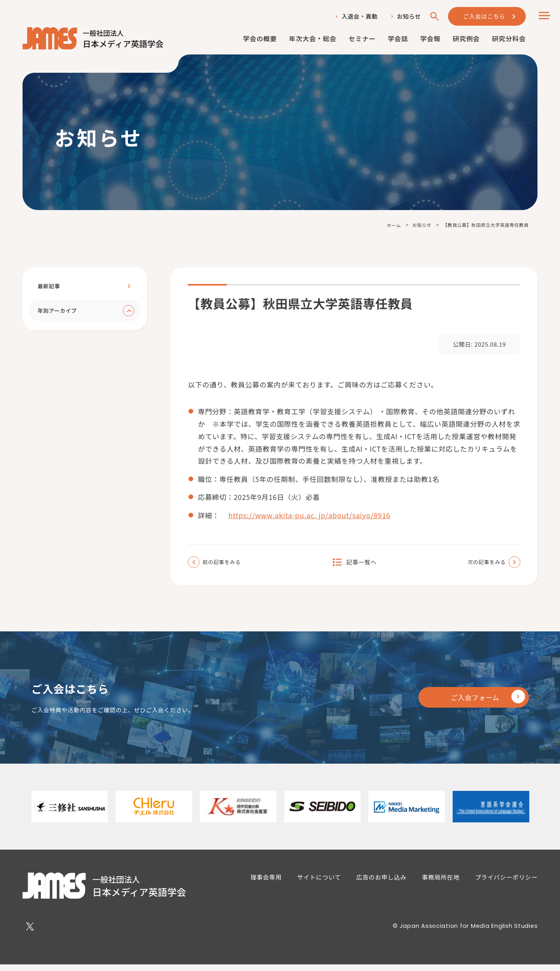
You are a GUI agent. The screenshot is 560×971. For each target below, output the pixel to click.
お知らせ (408, 17)
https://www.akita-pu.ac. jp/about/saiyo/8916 (311, 519)
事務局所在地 (442, 882)
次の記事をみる (484, 566)
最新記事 (49, 286)
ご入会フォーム (468, 703)
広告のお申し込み (382, 882)
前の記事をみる (224, 566)
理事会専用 (266, 882)
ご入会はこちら (484, 16)
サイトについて (320, 882)
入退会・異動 (358, 17)
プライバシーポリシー (507, 882)
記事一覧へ (361, 566)
